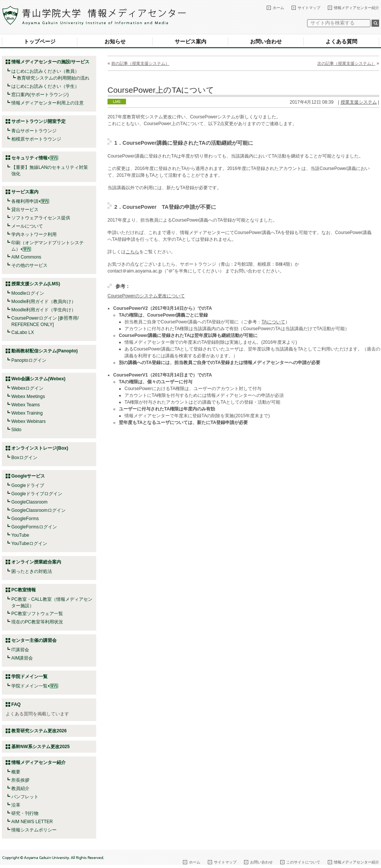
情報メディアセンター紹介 (356, 8)
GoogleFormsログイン (34, 527)
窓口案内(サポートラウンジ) (40, 95)
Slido (16, 430)
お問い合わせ (266, 41)
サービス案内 (190, 41)
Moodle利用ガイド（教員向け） (44, 302)
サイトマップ (309, 8)
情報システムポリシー (34, 830)
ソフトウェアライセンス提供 (41, 218)
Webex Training (27, 413)
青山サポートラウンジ (34, 131)
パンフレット (25, 797)
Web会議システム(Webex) (38, 379)
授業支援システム (359, 102)
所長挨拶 (20, 780)
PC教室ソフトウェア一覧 (37, 614)
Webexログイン (27, 388)
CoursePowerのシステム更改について (146, 296)
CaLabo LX (23, 332)
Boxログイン (24, 458)
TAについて (273, 322)
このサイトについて (303, 862)
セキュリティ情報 (35, 158)
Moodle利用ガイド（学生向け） (44, 310)
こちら (132, 252)
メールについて (27, 226)
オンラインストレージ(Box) (40, 448)
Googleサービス (28, 476)
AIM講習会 (22, 658)
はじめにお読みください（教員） (45, 71)
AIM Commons (26, 257)
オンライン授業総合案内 (36, 562)
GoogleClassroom (29, 502)
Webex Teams (26, 405)
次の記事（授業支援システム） (346, 63)
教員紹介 (20, 788)
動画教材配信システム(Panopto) (45, 351)
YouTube (20, 535)
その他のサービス (29, 265)
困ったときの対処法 (32, 571)
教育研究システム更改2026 (39, 731)
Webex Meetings (28, 396)
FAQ (16, 704)
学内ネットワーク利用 (34, 234)
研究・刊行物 (25, 813)
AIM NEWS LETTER (32, 822)
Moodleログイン (28, 293)
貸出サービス (25, 210)
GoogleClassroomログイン (38, 510)
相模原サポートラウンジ (36, 139)
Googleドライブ (28, 485)
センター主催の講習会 (34, 640)
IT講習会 (20, 650)
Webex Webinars (28, 421)
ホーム (278, 8)
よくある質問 (341, 41)
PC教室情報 (24, 590)
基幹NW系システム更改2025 (41, 747)
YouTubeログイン (29, 543)
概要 (16, 772)
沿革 (16, 805)
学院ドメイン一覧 (35, 686)
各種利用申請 (25, 201)
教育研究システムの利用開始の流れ (53, 78)
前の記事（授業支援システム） (140, 63)
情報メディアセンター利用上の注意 (48, 103)
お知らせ (115, 41)
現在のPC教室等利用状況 (37, 622)
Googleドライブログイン (37, 494)
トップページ (40, 41)
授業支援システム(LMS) (36, 284)
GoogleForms (25, 519)
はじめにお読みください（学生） (45, 86)
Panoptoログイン (29, 360)
